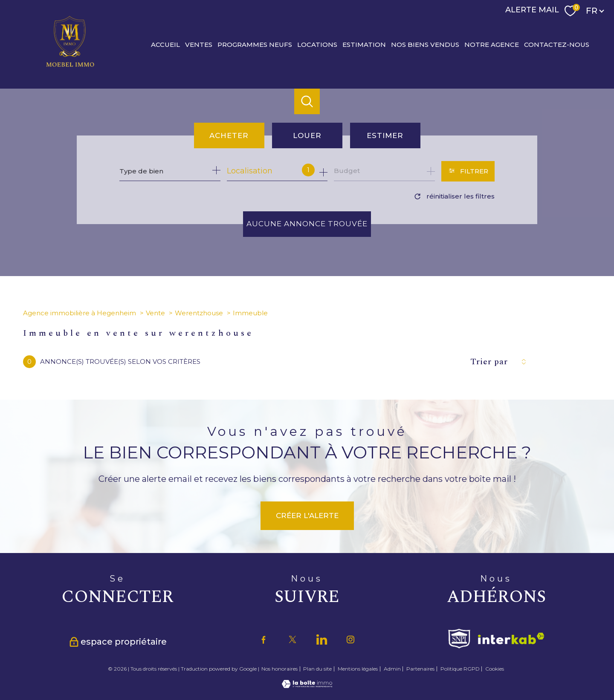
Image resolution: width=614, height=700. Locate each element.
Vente (155, 313)
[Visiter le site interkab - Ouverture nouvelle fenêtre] (511, 638)
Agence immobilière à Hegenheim (80, 313)
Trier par (489, 362)
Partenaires (420, 669)
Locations (317, 44)
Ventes (199, 44)
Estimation (364, 44)
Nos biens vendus (425, 44)
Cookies (495, 669)
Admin (392, 669)
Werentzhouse (199, 313)
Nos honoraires (279, 669)
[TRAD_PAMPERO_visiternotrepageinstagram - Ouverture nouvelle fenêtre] (350, 640)
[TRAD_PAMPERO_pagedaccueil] (70, 66)
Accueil (165, 44)
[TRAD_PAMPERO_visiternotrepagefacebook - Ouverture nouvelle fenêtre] (264, 640)
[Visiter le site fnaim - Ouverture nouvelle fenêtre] (459, 639)
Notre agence (492, 44)
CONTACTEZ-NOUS (557, 44)
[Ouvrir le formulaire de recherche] (468, 171)
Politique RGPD (460, 669)
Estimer (385, 135)
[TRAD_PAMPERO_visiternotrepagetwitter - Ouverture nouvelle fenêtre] (293, 640)
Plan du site (317, 669)
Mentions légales (358, 669)
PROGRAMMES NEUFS (255, 44)
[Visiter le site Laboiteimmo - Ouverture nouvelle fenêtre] (307, 686)
